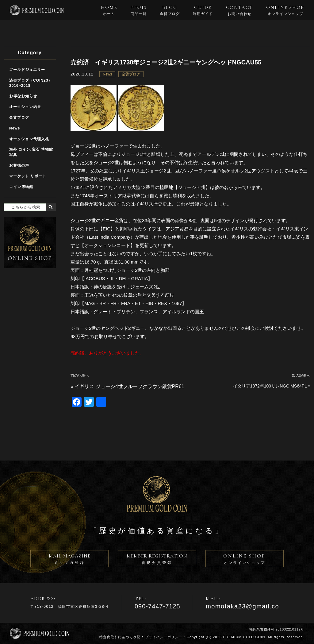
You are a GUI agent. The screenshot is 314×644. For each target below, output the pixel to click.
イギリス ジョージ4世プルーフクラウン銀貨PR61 (129, 386)
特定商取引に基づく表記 (120, 637)
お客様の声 (19, 165)
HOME (109, 10)
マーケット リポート (28, 176)
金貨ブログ (131, 74)
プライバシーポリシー (164, 637)
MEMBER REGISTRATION (157, 560)
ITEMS (138, 10)
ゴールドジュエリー (27, 70)
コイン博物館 (21, 187)
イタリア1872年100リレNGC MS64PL (270, 386)
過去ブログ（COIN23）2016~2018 (31, 83)
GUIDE (203, 10)
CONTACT (239, 10)
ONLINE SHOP (285, 10)
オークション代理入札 (29, 139)
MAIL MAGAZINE (69, 560)
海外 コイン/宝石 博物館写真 (31, 152)
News (107, 74)
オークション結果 (25, 107)
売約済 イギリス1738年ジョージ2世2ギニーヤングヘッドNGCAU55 (166, 62)
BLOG (170, 10)
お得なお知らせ (23, 96)
